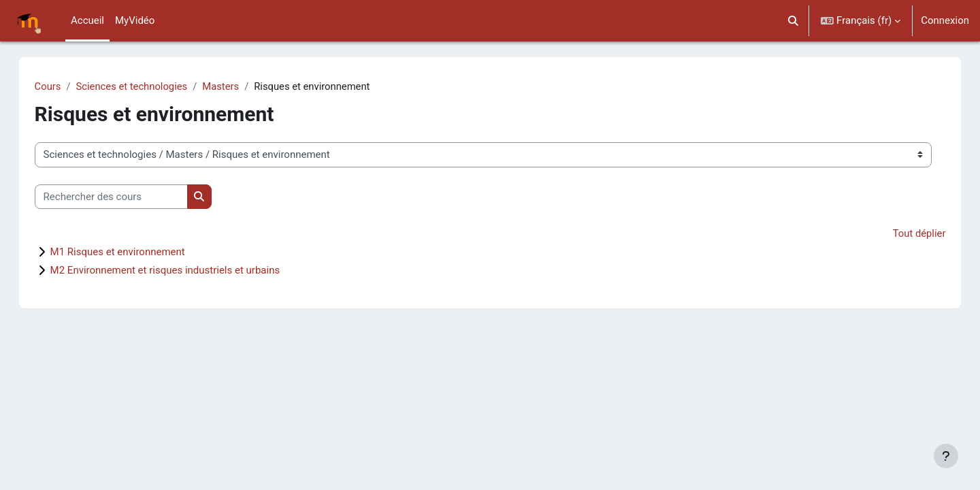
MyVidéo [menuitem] (135, 20)
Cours (62, 86)
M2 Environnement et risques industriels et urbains (179, 271)
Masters (237, 86)
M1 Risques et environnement (131, 252)
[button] (794, 21)
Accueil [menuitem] (87, 20)
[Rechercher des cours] (125, 197)
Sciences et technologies (147, 86)
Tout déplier (905, 234)
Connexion (945, 20)
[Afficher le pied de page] (946, 456)
